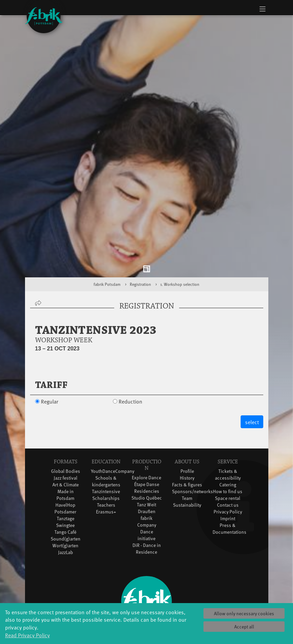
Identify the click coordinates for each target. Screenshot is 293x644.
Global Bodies (66, 444)
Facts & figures (187, 457)
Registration (140, 257)
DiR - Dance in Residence (147, 521)
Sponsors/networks (192, 464)
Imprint (228, 491)
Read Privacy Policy (27, 635)
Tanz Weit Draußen (146, 481)
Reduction (130, 374)
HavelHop (65, 478)
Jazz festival (66, 451)
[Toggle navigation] (263, 9)
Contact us (228, 478)
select (252, 395)
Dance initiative (146, 508)
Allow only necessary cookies (244, 613)
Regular (50, 374)
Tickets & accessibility (228, 447)
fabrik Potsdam (107, 257)
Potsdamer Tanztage (65, 488)
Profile (187, 444)
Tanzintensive (106, 464)
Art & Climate (66, 457)
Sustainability (187, 478)
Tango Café (65, 505)
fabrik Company (147, 494)
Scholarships (106, 471)
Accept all (244, 627)
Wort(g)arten (65, 518)
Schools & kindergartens (106, 454)
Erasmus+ (106, 485)
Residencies (147, 464)
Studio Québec (147, 471)
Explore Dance (146, 450)
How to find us (228, 464)
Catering (228, 457)
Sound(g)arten (66, 512)
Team (187, 471)
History (187, 451)
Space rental (228, 471)
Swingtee (65, 498)
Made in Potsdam (65, 468)
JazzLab (66, 525)
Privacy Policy (228, 485)
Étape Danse (147, 457)
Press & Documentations (229, 501)
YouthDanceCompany (113, 444)
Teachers (106, 478)
